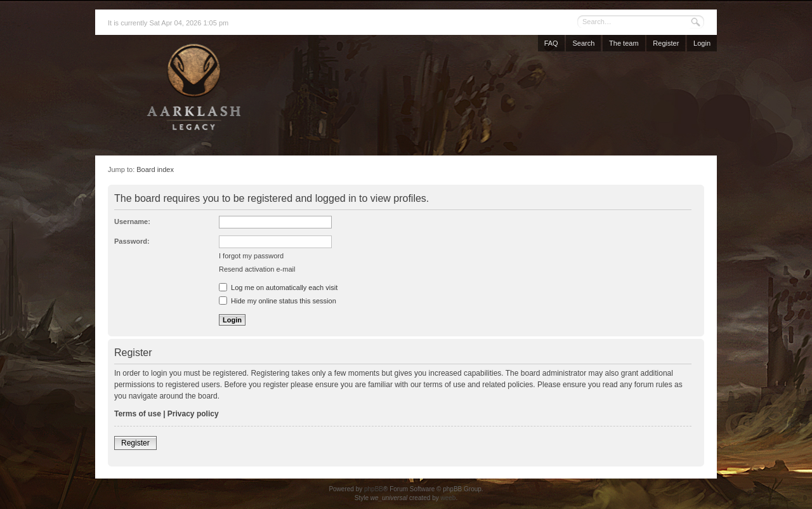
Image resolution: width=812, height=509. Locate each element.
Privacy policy (193, 414)
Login (702, 43)
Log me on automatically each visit (278, 288)
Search (583, 43)
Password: (132, 241)
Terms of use (138, 414)
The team (624, 43)
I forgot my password (251, 256)
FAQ (551, 43)
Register (666, 43)
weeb (448, 498)
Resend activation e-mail (257, 269)
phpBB (374, 489)
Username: (132, 221)
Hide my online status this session (278, 301)
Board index (155, 169)
